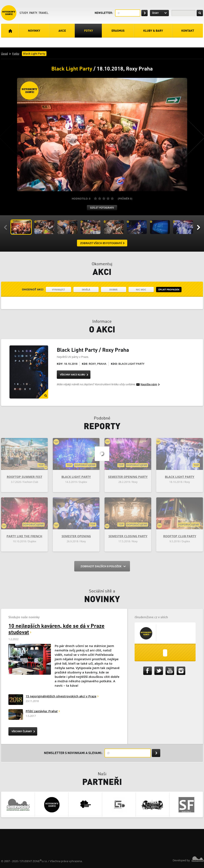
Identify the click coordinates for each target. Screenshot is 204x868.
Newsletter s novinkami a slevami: (73, 753)
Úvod (4, 54)
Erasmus (118, 31)
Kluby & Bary (153, 31)
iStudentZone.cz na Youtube (171, 671)
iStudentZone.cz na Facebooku (148, 671)
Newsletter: (104, 13)
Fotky (89, 31)
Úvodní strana (10, 31)
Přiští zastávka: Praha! (42, 711)
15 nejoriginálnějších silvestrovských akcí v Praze (61, 696)
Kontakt (188, 31)
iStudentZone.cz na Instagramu (182, 671)
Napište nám (149, 384)
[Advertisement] (78, 843)
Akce (62, 31)
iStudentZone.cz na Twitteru (159, 671)
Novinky (34, 31)
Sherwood (198, 859)
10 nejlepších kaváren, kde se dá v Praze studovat (56, 629)
